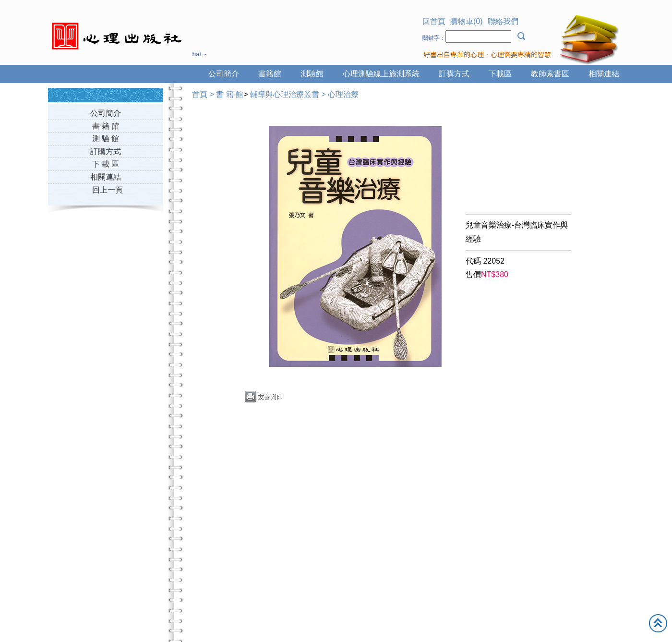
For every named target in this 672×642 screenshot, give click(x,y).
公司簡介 (224, 74)
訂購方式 (454, 74)
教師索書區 (550, 74)
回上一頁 (108, 190)
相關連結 (604, 74)
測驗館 (312, 74)
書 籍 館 (106, 126)
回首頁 (434, 21)
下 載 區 (106, 164)
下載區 (500, 74)
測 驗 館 (106, 139)
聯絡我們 (503, 21)
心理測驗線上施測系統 (381, 74)
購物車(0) (467, 21)
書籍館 (270, 74)
